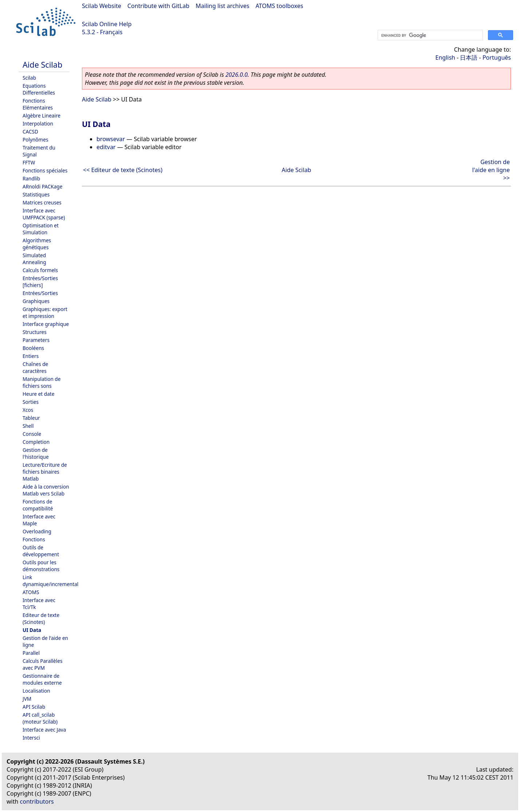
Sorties (31, 402)
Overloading (37, 531)
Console (32, 434)
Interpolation (38, 124)
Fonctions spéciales (45, 170)
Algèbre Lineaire (42, 116)
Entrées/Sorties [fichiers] (40, 282)
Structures (35, 332)
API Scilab (34, 707)
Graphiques (36, 301)
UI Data (32, 630)
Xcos (28, 410)
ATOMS (31, 592)
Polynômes (35, 140)
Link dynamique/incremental (50, 581)
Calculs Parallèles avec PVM (42, 664)
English (445, 57)
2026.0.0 (237, 75)
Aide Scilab (42, 65)
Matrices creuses (42, 202)
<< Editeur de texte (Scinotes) (123, 170)
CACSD (30, 132)
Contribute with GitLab (158, 6)
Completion (36, 442)
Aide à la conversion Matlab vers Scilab (46, 490)
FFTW (29, 162)
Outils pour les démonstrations (41, 566)
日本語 (469, 57)
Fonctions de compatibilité (38, 505)
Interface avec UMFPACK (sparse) (44, 214)
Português (497, 57)
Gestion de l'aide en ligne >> (491, 170)
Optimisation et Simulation (41, 229)
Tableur (31, 418)
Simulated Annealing (34, 259)
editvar (106, 147)
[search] (430, 35)
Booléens (33, 348)
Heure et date (38, 394)
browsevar (111, 139)
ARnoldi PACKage (42, 186)
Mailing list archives (222, 6)
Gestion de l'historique (36, 453)
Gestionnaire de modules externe (42, 679)
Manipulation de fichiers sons (42, 382)
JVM (27, 699)
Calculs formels (40, 270)
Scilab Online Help (107, 24)
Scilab (29, 78)
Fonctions (34, 539)
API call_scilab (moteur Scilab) (40, 718)
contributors (37, 801)
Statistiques (36, 194)
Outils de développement (41, 551)
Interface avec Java (44, 730)
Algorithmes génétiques (37, 244)
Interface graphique (46, 324)
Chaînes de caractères (35, 367)
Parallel (31, 653)
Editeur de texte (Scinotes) (41, 618)
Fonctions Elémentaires (38, 104)
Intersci (31, 738)
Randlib (31, 178)
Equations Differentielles (39, 89)
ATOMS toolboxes (279, 6)
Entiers (31, 356)
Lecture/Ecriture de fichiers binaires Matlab (45, 472)
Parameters (36, 340)
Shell (28, 426)
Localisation (36, 691)
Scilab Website (102, 6)
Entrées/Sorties (40, 293)
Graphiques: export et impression (45, 313)
